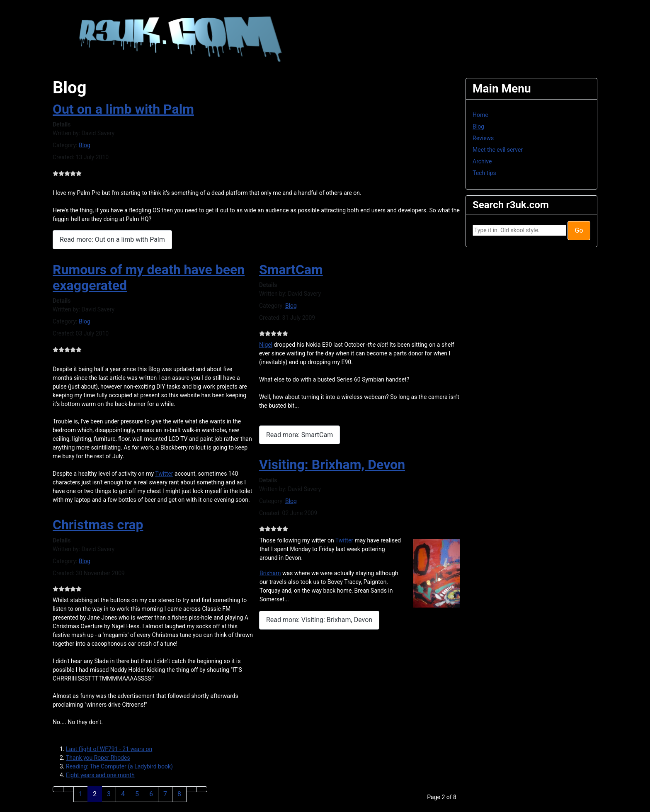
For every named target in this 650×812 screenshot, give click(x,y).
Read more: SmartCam (300, 435)
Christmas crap (98, 525)
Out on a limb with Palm (123, 109)
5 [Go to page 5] (137, 794)
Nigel (266, 345)
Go (579, 230)
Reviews (483, 138)
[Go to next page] (192, 789)
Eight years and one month (100, 775)
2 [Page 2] (95, 794)
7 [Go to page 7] (165, 794)
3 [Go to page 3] (109, 794)
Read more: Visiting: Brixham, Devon (319, 620)
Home (480, 115)
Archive (482, 161)
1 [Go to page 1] (81, 794)
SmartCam (291, 270)
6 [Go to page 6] (151, 794)
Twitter (164, 474)
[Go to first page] (58, 789)
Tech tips (484, 173)
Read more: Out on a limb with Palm (112, 239)
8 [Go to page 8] (179, 794)
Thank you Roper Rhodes (98, 758)
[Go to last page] (202, 789)
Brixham (270, 573)
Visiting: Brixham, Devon (332, 464)
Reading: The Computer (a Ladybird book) (119, 766)
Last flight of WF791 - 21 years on (109, 749)
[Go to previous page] (68, 789)
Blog (85, 145)
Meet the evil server (498, 150)
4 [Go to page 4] (123, 794)
